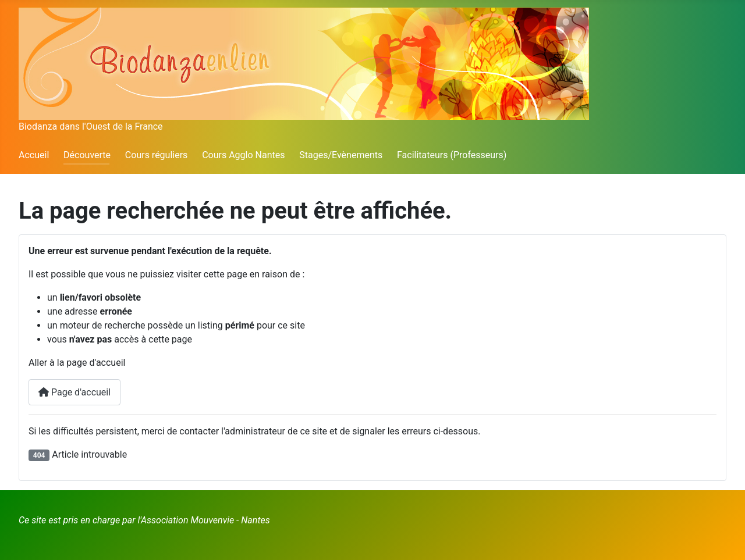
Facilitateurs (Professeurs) (452, 155)
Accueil (34, 155)
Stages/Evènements (341, 155)
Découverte (87, 155)
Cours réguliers (157, 155)
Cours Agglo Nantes (243, 155)
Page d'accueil (74, 392)
